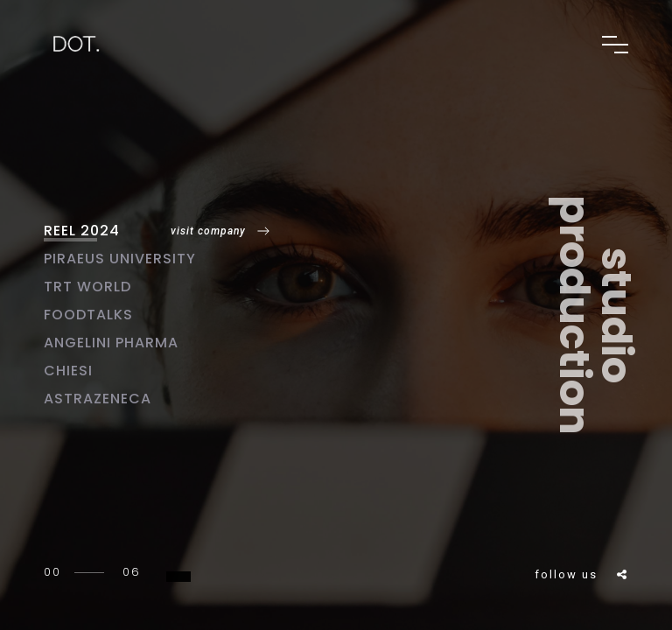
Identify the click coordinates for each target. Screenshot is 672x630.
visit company (208, 231)
